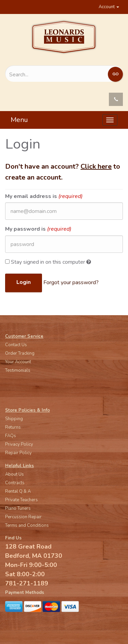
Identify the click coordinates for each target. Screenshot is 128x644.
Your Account (18, 362)
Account (109, 7)
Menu (19, 120)
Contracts (15, 483)
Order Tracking (20, 353)
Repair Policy (18, 453)
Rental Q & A (18, 491)
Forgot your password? (71, 282)
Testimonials (18, 370)
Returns (13, 427)
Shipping (14, 419)
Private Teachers (22, 500)
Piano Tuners (18, 508)
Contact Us (16, 345)
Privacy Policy (19, 444)
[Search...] (46, 75)
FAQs (11, 436)
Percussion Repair (23, 517)
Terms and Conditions (27, 525)
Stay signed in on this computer (48, 262)
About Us (15, 474)
